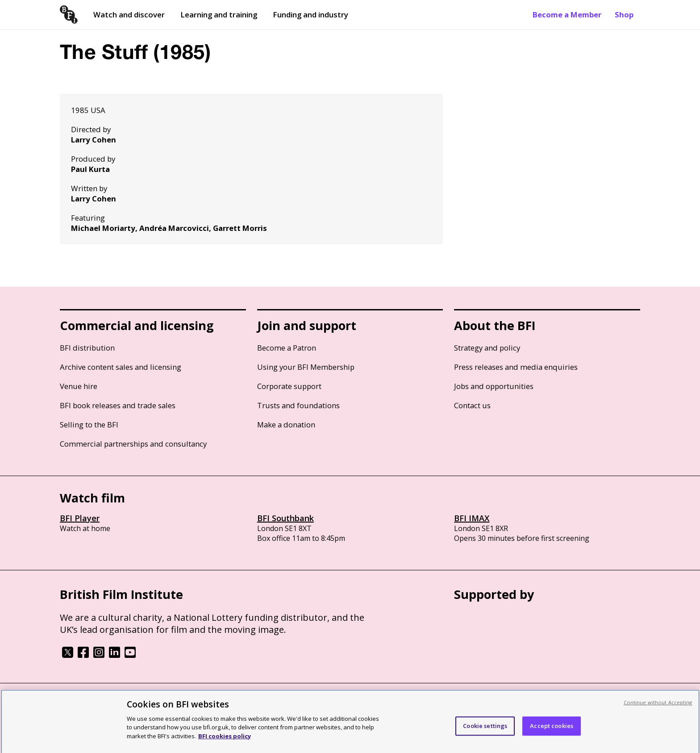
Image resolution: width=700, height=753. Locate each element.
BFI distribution (87, 348)
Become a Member (567, 15)
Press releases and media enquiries (516, 367)
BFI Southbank (285, 518)
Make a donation (286, 425)
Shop (624, 15)
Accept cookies (552, 730)
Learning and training (219, 15)
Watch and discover (129, 15)
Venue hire (79, 386)
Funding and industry (310, 15)
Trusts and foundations (298, 405)
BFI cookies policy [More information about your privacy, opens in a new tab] (225, 740)
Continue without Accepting (658, 706)
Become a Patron (287, 348)
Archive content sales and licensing (121, 367)
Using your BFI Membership (306, 367)
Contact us (472, 405)
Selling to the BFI (89, 425)
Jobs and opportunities (494, 386)
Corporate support (289, 386)
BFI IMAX (472, 518)
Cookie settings (485, 730)
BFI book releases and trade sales (118, 405)
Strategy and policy (487, 348)
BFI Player (80, 518)
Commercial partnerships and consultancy (133, 444)
